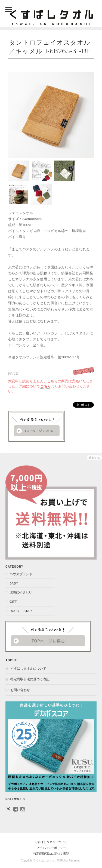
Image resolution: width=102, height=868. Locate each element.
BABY (14, 583)
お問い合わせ (20, 690)
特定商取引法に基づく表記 (30, 679)
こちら (46, 386)
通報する (94, 458)
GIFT (13, 601)
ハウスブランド (21, 574)
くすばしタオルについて (28, 668)
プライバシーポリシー (51, 848)
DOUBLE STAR (21, 611)
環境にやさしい (21, 592)
